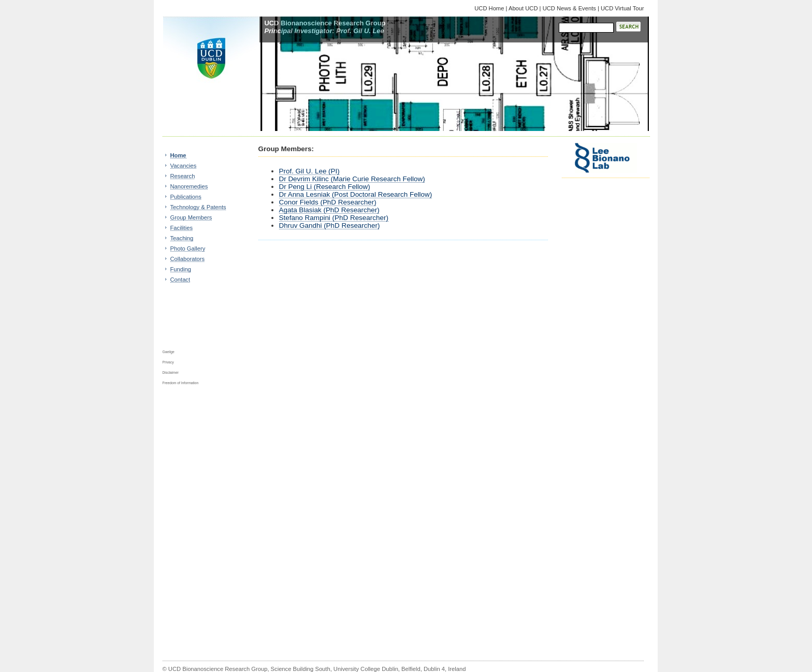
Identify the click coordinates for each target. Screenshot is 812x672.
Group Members (191, 217)
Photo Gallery (188, 249)
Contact (180, 280)
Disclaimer (171, 372)
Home (178, 155)
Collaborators (188, 259)
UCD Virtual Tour (622, 8)
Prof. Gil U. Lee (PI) (309, 171)
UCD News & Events (569, 8)
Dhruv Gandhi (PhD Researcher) (330, 225)
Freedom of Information (181, 383)
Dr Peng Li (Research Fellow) (325, 187)
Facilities (182, 228)
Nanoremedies (189, 186)
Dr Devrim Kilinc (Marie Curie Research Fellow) (352, 179)
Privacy (168, 362)
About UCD (523, 8)
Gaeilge (169, 352)
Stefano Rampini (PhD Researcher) (334, 218)
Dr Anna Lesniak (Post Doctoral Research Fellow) (356, 194)
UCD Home (490, 8)
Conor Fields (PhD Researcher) (328, 202)
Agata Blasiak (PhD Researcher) (329, 210)
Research (183, 176)
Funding (181, 269)
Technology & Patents (198, 207)
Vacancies (184, 166)
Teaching (182, 238)
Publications (186, 197)
